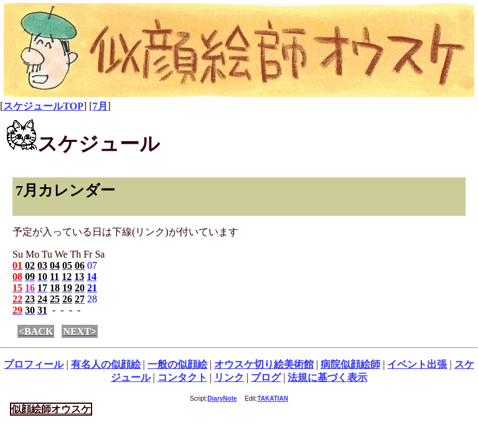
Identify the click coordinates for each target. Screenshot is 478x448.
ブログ (266, 377)
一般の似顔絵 (177, 364)
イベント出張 (417, 364)
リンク (229, 377)
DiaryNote (222, 399)
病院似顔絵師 (350, 364)
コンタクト (182, 377)
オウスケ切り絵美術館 (264, 364)
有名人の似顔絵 (106, 364)
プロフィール (34, 364)
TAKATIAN (273, 399)
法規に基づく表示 (327, 377)
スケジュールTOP (43, 106)
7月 (100, 106)
